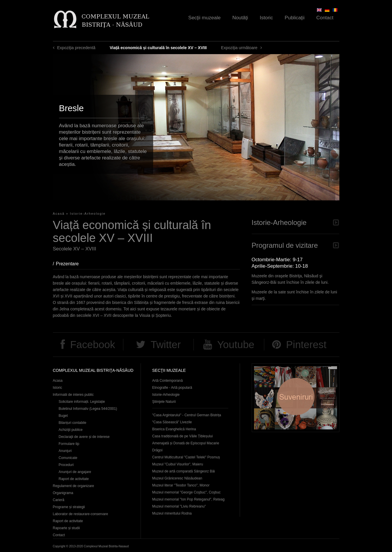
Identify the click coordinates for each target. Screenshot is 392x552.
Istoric (266, 18)
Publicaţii (295, 18)
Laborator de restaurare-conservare (81, 514)
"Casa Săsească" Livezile (172, 422)
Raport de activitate (74, 479)
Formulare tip (69, 444)
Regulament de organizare (74, 486)
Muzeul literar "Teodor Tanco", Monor (181, 485)
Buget (63, 416)
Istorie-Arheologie (88, 214)
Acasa (58, 381)
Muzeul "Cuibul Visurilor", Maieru (178, 464)
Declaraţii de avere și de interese (84, 437)
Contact (325, 18)
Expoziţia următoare (239, 48)
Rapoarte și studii (67, 528)
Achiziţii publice (71, 430)
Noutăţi (240, 18)
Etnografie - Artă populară (172, 388)
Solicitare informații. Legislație (82, 402)
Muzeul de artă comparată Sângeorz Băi (184, 471)
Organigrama (63, 493)
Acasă (59, 214)
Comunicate (68, 458)
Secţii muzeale (204, 18)
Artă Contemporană (168, 381)
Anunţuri (65, 451)
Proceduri (66, 465)
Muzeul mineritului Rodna (172, 513)
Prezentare (70, 264)
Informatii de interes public (73, 395)
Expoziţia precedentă (76, 48)
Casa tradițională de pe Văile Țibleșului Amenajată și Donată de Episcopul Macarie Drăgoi (186, 443)
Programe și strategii (69, 507)
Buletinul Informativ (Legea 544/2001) (88, 409)
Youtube (236, 344)
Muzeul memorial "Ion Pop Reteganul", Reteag (189, 499)
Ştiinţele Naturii (164, 402)
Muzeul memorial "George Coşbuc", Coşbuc (186, 492)
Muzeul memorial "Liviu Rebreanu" (179, 506)
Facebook (93, 344)
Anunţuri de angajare (75, 472)
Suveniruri (296, 398)
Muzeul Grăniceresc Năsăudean (177, 478)
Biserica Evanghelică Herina (174, 429)
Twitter (166, 344)
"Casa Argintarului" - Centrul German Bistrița (187, 415)
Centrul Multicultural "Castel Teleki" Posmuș (186, 457)
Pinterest (306, 344)
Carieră (59, 500)
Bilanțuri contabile (73, 423)
